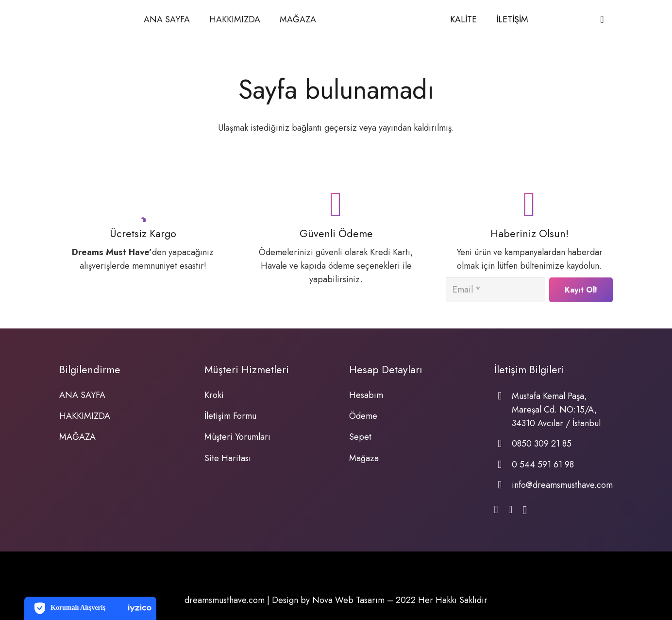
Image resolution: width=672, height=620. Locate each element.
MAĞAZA (77, 437)
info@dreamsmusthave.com (562, 485)
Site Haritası (228, 458)
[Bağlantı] (383, 20)
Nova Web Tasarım (348, 600)
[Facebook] (496, 510)
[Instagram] (525, 511)
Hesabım (366, 395)
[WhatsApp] (510, 510)
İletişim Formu (230, 416)
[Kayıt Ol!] (581, 290)
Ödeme (363, 416)
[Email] (495, 290)
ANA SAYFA (82, 395)
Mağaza (364, 458)
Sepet (360, 437)
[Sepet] (602, 19)
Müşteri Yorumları (237, 437)
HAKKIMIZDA (85, 416)
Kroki (214, 395)
